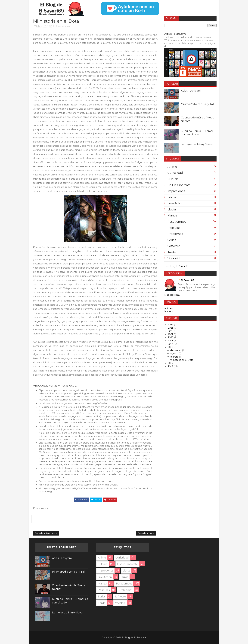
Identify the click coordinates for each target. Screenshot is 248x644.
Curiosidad (175, 173)
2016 (171, 347)
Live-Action (175, 203)
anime (172, 167)
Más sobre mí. (172, 295)
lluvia (172, 209)
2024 (171, 325)
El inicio (173, 179)
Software (174, 246)
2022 (171, 331)
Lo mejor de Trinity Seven (197, 144)
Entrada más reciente (46, 533)
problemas (175, 234)
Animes (169, 308)
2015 (171, 363)
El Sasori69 (188, 280)
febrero (175, 357)
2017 (171, 344)
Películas (174, 228)
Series (172, 240)
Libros (172, 197)
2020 (171, 337)
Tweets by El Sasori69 (176, 266)
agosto (175, 353)
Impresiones (176, 191)
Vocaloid (174, 258)
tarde (172, 252)
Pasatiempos (63, 26)
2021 (171, 334)
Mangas (169, 311)
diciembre (176, 350)
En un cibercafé (179, 185)
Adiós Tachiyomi (175, 34)
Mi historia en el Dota (182, 360)
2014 (171, 366)
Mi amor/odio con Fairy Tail (197, 104)
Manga (172, 216)
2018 (171, 341)
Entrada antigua (146, 533)
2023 (171, 328)
